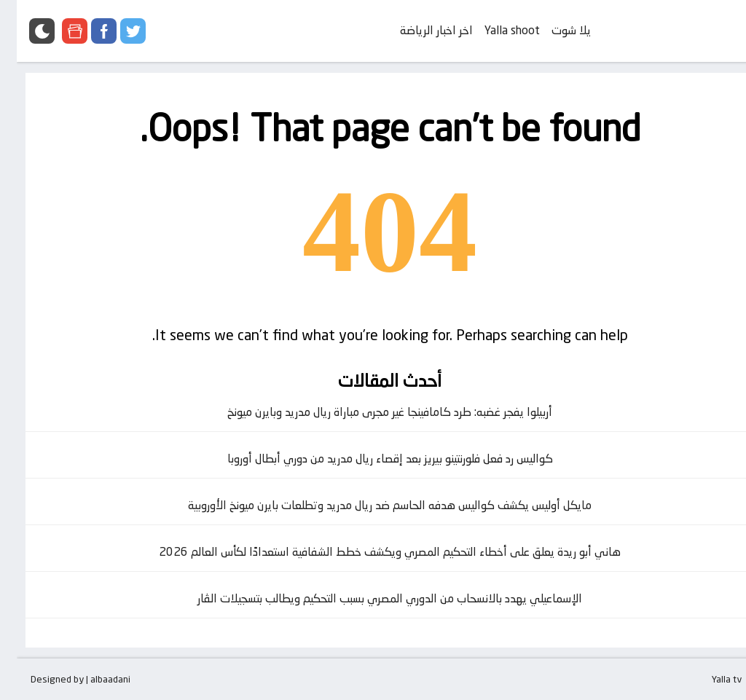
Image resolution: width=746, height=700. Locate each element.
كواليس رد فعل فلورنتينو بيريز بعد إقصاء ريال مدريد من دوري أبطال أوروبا (373, 459)
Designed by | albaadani (64, 679)
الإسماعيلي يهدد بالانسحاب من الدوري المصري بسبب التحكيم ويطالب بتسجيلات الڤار (373, 598)
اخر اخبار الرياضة (420, 30)
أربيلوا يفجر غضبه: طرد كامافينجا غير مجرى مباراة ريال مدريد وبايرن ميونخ (373, 412)
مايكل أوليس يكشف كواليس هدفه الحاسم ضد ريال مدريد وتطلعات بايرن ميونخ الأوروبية (373, 505)
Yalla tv (710, 679)
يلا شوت (554, 30)
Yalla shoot (495, 30)
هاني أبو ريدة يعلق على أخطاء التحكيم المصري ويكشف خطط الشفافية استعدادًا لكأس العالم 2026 (373, 552)
